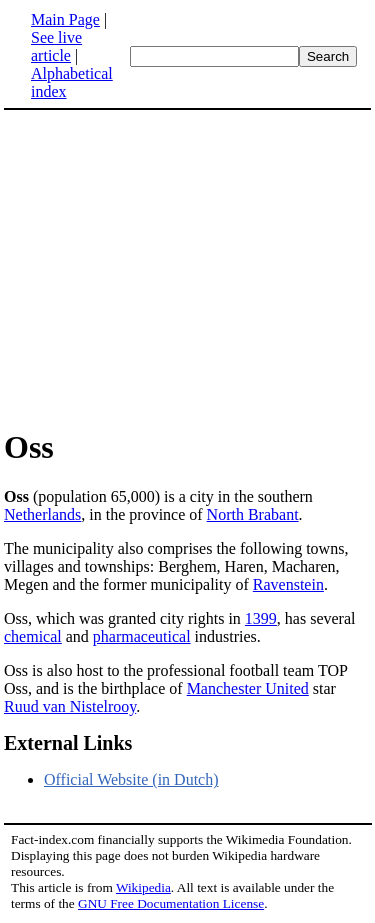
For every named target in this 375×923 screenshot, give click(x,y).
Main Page (65, 19)
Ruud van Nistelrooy (70, 706)
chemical (33, 636)
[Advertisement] (188, 268)
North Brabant (253, 514)
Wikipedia (143, 887)
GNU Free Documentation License (171, 903)
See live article (56, 46)
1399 (261, 618)
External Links (68, 743)
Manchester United (248, 688)
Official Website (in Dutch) (131, 779)
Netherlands (42, 514)
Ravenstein (288, 584)
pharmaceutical (142, 636)
